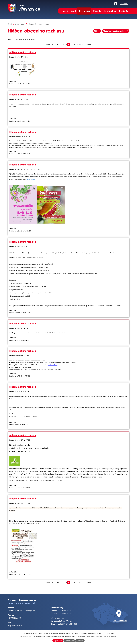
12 (63, 44)
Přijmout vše (58, 641)
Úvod (65, 11)
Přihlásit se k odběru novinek (115, 31)
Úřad (73, 11)
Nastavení (80, 641)
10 (58, 44)
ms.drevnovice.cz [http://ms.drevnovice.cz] (53, 365)
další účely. (111, 633)
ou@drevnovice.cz (15, 625)
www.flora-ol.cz (31, 179)
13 (66, 44)
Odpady (97, 11)
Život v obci (84, 11)
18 (80, 44)
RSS (95, 31)
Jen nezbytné (69, 641)
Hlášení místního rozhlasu (26, 39)
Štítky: (10, 39)
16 (74, 44)
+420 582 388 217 (14, 618)
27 (85, 44)
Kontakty (124, 11)
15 (72, 44)
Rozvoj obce (110, 11)
